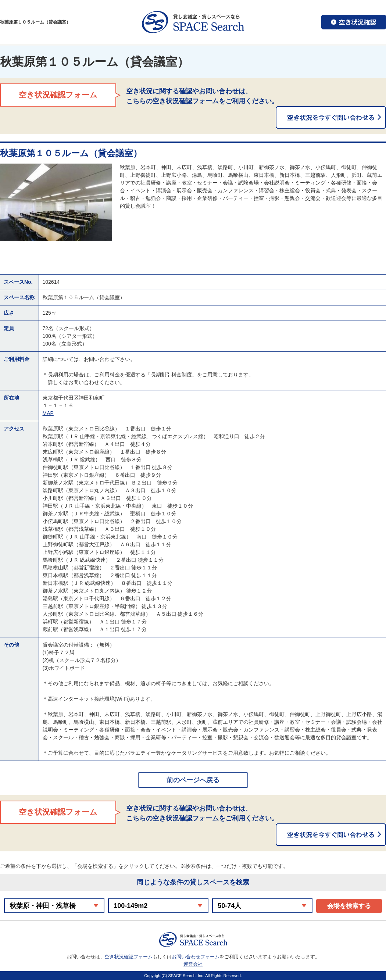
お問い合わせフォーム (196, 957)
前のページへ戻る (193, 780)
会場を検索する (349, 906)
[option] (56, 202)
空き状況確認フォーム (129, 957)
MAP (48, 413)
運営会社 (193, 964)
